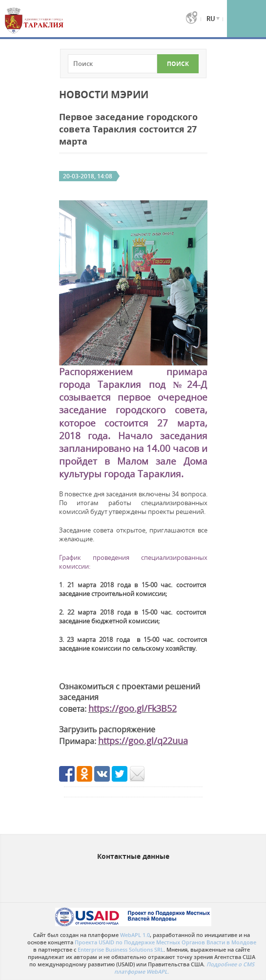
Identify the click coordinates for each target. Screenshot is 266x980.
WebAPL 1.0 (135, 935)
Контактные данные (133, 856)
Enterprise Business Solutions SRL (121, 949)
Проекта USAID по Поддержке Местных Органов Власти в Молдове (165, 942)
